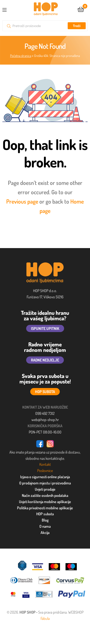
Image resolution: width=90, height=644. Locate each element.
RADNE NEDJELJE (45, 360)
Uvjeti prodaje (45, 489)
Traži (77, 26)
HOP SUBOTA (45, 392)
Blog (45, 520)
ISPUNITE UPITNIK (45, 328)
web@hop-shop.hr (45, 420)
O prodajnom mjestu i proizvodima (45, 483)
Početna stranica (21, 56)
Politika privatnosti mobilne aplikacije (45, 508)
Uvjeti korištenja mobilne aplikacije (45, 502)
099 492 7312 (45, 413)
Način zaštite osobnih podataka (45, 495)
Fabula (45, 618)
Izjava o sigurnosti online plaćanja (45, 477)
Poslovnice (45, 471)
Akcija (45, 533)
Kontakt (45, 464)
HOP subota (45, 514)
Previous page (22, 201)
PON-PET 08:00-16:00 (45, 432)
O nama (45, 526)
